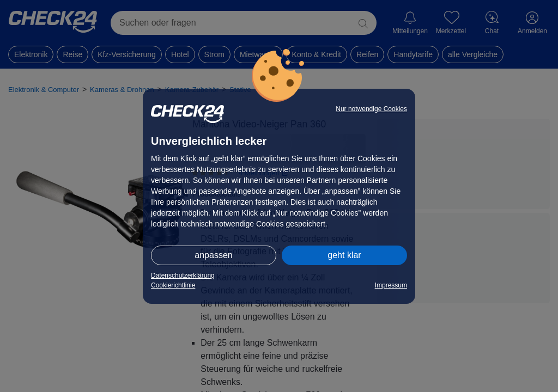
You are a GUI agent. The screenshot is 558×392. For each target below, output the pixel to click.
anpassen (213, 255)
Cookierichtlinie (173, 285)
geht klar (344, 255)
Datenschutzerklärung (183, 275)
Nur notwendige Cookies (371, 109)
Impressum (391, 285)
